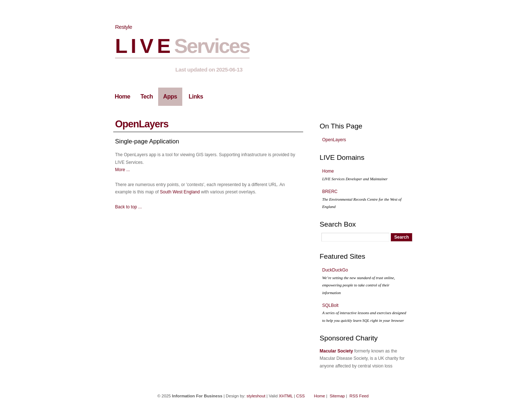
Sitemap (337, 396)
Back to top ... (128, 207)
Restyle (124, 27)
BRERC (362, 199)
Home (122, 97)
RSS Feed (359, 396)
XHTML (286, 396)
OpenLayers (142, 124)
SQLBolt (364, 313)
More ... (123, 170)
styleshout (256, 396)
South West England (180, 192)
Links (196, 97)
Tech (146, 97)
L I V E (182, 46)
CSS (300, 396)
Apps (170, 97)
